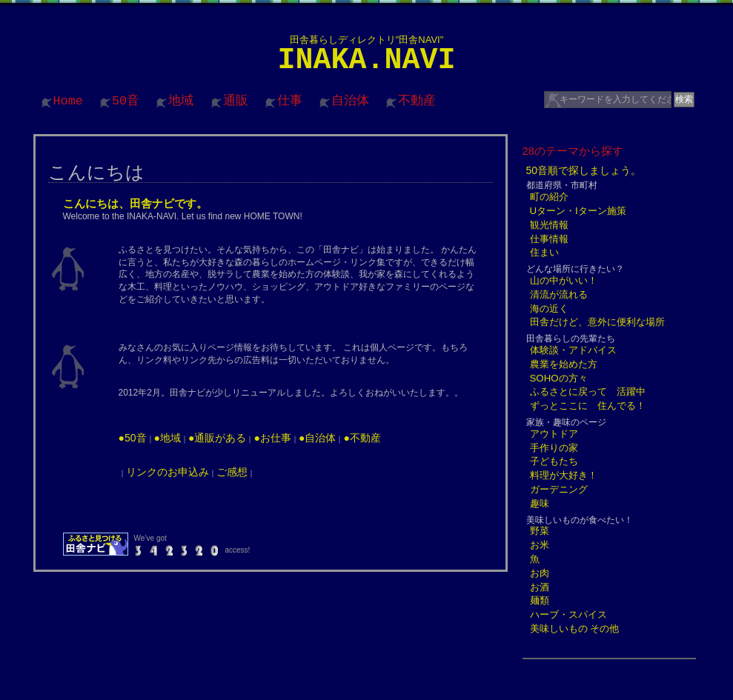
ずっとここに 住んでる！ (588, 406)
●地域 (168, 438)
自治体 (350, 101)
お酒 (540, 587)
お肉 (540, 573)
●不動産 (362, 438)
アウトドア (554, 434)
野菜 (540, 531)
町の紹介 (549, 197)
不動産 (417, 101)
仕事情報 (549, 239)
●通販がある (217, 438)
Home (68, 101)
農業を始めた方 (564, 364)
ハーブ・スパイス (568, 614)
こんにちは (96, 172)
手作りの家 (554, 448)
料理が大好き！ (564, 475)
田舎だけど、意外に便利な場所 (597, 322)
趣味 (540, 503)
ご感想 (232, 472)
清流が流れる (559, 294)
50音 (126, 101)
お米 (540, 545)
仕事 (290, 101)
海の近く (549, 309)
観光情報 (549, 225)
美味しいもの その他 (575, 629)
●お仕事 (272, 438)
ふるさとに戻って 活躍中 (588, 391)
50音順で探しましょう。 (584, 170)
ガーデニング (559, 489)
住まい (544, 252)
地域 (181, 101)
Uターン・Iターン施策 (578, 211)
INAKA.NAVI (366, 60)
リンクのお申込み (168, 472)
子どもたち (554, 461)
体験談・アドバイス (573, 350)
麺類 (540, 600)
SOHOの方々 (559, 378)
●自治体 (317, 438)
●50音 (133, 438)
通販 (236, 101)
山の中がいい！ (564, 280)
